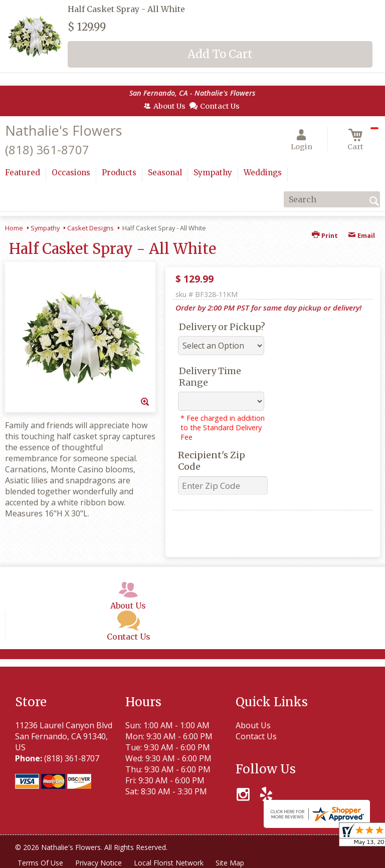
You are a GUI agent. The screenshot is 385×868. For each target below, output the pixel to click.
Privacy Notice (99, 863)
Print (325, 235)
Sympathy (45, 228)
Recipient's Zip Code (212, 461)
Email (361, 235)
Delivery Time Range (210, 377)
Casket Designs (90, 228)
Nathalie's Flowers (64, 130)
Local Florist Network (169, 863)
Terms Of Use (40, 863)
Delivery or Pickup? (222, 327)
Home (14, 228)
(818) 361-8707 (47, 150)
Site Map (230, 863)
